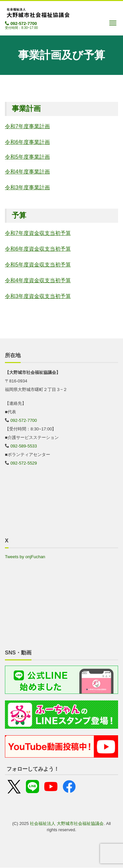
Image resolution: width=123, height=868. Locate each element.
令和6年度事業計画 (27, 142)
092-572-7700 (24, 23)
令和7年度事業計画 (27, 126)
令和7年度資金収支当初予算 (38, 233)
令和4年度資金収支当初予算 (38, 280)
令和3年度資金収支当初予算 (38, 296)
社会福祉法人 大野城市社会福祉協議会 (67, 823)
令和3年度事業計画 (27, 187)
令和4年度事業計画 (27, 172)
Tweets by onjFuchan (25, 557)
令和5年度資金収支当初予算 (38, 265)
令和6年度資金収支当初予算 (38, 249)
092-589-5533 (24, 446)
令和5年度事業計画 (27, 157)
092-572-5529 (24, 463)
